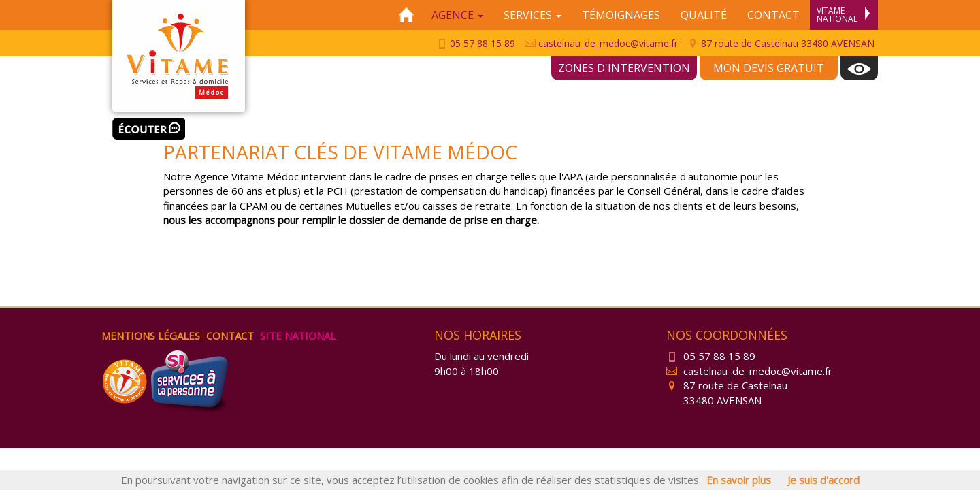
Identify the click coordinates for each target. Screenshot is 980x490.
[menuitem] (859, 68)
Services (533, 15)
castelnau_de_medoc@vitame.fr (601, 43)
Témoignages (621, 15)
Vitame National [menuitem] (843, 15)
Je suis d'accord (823, 480)
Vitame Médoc (179, 56)
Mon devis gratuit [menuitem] (769, 68)
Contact (773, 15)
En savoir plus (739, 480)
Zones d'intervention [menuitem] (624, 68)
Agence (457, 15)
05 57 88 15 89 (476, 43)
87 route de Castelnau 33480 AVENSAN (781, 43)
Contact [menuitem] (230, 336)
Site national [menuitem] (298, 336)
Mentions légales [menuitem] (151, 336)
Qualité (704, 15)
